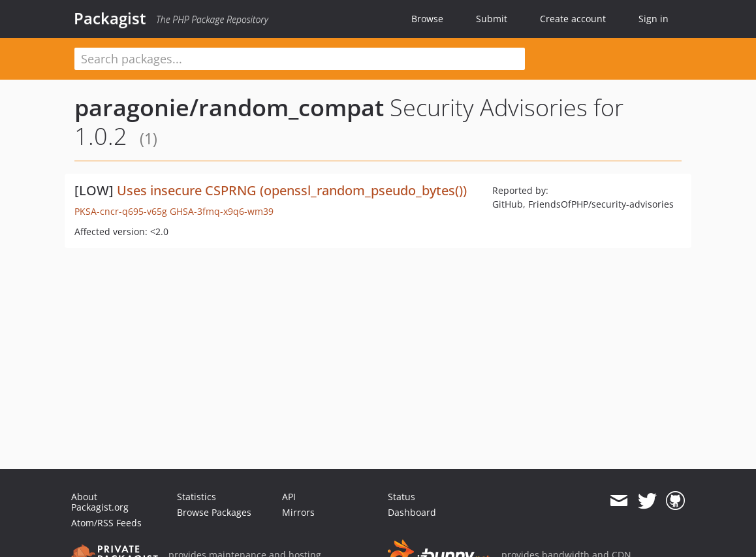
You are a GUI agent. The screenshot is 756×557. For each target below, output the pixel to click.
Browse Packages (214, 512)
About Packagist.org (100, 502)
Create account (573, 19)
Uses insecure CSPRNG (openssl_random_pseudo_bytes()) (292, 190)
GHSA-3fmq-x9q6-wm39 (222, 211)
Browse (427, 19)
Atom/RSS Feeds (106, 523)
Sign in (654, 19)
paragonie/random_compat (229, 107)
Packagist (110, 18)
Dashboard (412, 512)
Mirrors (298, 512)
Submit (492, 19)
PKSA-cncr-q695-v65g (121, 211)
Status (402, 497)
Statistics (197, 497)
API (289, 497)
